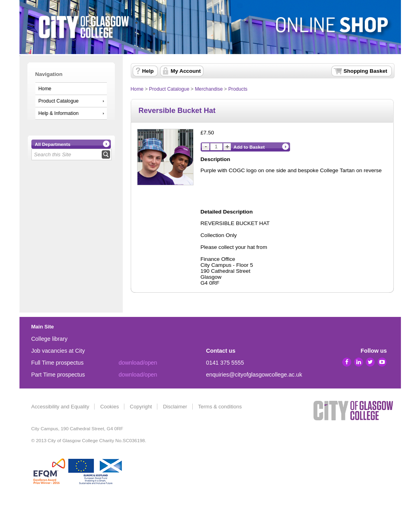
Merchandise (209, 89)
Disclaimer (175, 407)
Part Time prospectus (58, 375)
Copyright (141, 407)
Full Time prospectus (58, 363)
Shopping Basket (366, 71)
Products (238, 89)
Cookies (109, 407)
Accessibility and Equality (60, 407)
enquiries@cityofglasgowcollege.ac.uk (254, 375)
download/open (138, 363)
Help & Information (59, 113)
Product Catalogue (59, 101)
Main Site (43, 327)
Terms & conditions (220, 407)
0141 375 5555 (225, 363)
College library (49, 339)
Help (148, 71)
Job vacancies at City (58, 351)
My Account (186, 71)
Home (45, 89)
